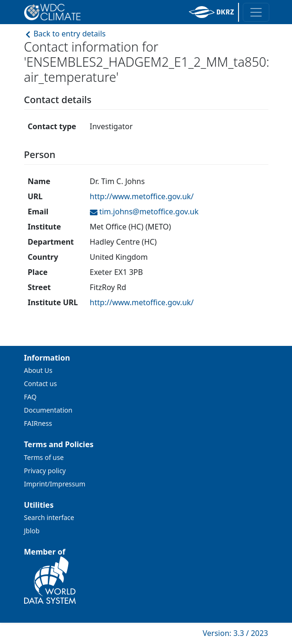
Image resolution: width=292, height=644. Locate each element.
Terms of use (44, 457)
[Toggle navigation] (256, 12)
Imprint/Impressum (55, 484)
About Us (38, 370)
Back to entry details (65, 34)
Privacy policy (45, 471)
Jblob (32, 531)
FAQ (31, 397)
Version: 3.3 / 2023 (235, 633)
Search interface (49, 517)
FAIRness (38, 423)
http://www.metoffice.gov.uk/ (142, 196)
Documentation (48, 410)
